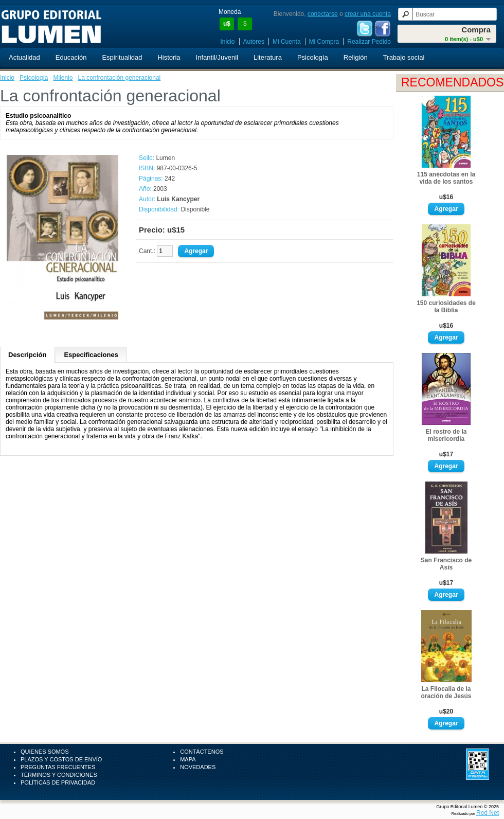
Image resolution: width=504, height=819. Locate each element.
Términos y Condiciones (59, 775)
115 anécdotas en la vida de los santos (446, 178)
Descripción (27, 355)
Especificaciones (91, 355)
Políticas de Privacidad (58, 782)
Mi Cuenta (287, 42)
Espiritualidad (122, 57)
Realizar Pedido (369, 42)
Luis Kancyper (178, 199)
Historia (169, 57)
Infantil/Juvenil (217, 57)
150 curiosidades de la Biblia (446, 307)
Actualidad (24, 57)
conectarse (323, 14)
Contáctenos (202, 752)
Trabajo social (404, 57)
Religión (356, 57)
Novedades (198, 767)
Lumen (165, 158)
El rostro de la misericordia (446, 435)
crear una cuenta (368, 14)
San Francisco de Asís (446, 564)
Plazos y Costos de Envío (61, 759)
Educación (71, 57)
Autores (254, 42)
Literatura (268, 57)
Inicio (228, 42)
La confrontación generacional (119, 78)
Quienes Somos (45, 752)
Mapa (188, 759)
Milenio (63, 78)
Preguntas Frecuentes (58, 767)
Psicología (313, 57)
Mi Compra (324, 42)
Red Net (488, 813)
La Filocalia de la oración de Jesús (446, 692)
